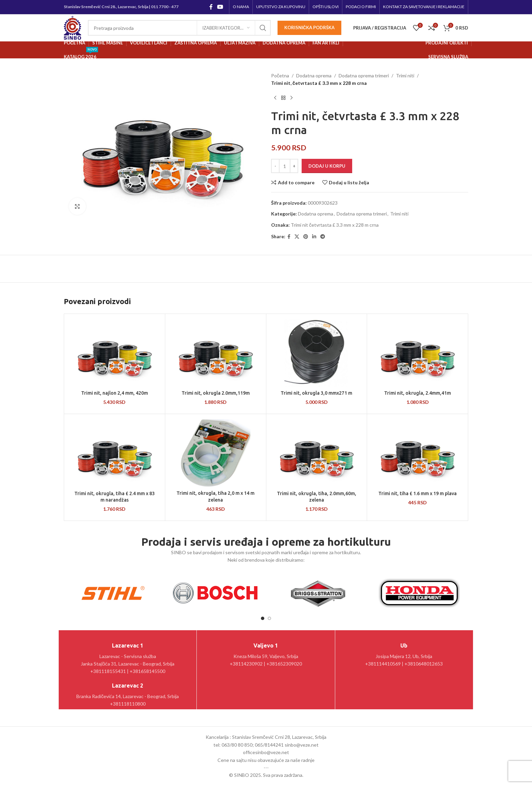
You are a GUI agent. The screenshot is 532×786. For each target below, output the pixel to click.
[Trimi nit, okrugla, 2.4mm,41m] (417, 353)
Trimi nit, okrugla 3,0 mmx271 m (316, 393)
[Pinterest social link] (306, 237)
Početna (280, 76)
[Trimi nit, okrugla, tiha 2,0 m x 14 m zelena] (216, 453)
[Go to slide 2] (269, 618)
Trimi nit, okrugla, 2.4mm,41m (417, 393)
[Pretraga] (179, 28)
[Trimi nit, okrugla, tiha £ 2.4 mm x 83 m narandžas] (115, 453)
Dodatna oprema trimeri (364, 76)
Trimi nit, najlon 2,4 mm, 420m (115, 393)
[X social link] (297, 237)
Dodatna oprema (314, 76)
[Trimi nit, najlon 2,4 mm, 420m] (115, 353)
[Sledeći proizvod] (291, 98)
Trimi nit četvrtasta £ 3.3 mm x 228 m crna (335, 225)
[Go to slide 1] (263, 618)
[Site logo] (72, 27)
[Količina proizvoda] (285, 166)
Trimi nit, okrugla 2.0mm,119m (216, 393)
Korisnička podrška (309, 27)
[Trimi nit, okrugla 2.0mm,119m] (216, 353)
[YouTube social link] (220, 7)
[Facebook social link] (211, 7)
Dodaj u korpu (327, 166)
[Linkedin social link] (314, 237)
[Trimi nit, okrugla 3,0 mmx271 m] (317, 353)
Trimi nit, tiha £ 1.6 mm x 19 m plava (417, 493)
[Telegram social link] (323, 237)
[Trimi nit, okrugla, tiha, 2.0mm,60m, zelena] (317, 453)
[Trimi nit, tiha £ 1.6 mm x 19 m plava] (417, 453)
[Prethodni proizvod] (275, 98)
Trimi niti (405, 76)
